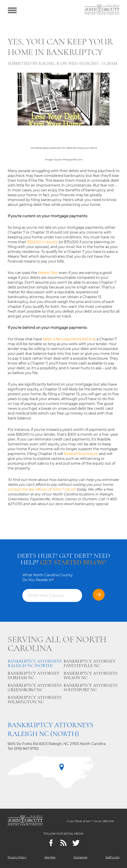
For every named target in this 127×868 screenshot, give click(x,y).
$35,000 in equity (42, 242)
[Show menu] (12, 10)
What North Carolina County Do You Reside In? (47, 577)
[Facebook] (51, 843)
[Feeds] (63, 843)
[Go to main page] (102, 10)
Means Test (48, 273)
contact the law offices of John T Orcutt (42, 489)
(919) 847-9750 (26, 749)
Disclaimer (80, 857)
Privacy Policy (17, 857)
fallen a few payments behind (69, 339)
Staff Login (113, 857)
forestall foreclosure (81, 454)
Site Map (50, 857)
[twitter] (76, 843)
